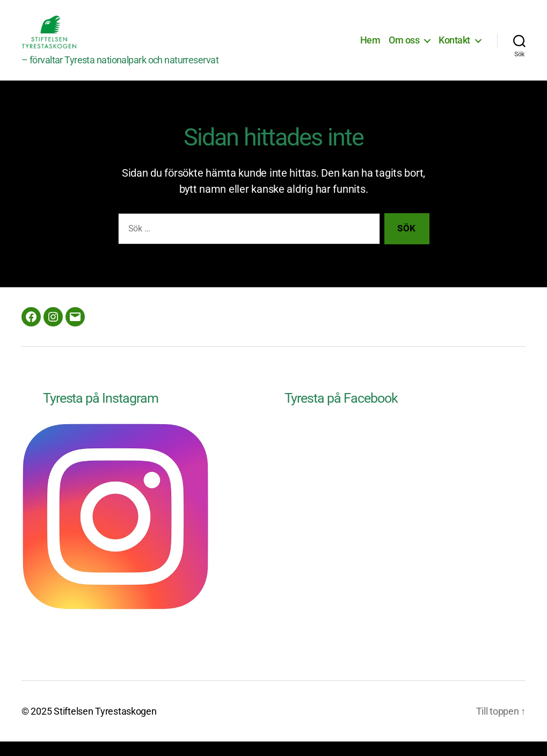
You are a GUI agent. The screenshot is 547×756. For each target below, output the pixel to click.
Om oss (404, 48)
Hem (370, 48)
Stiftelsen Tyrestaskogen (105, 726)
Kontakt (454, 48)
